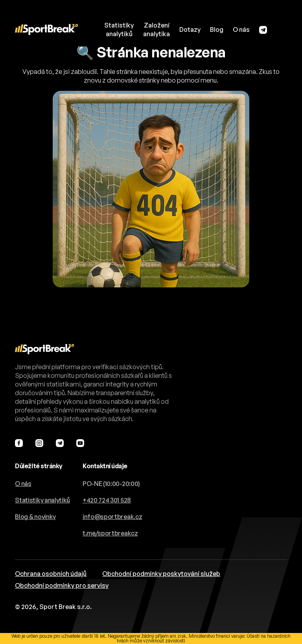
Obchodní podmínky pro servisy (62, 585)
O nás (241, 29)
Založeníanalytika (157, 29)
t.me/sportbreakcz (110, 533)
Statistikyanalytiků (119, 29)
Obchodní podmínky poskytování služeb (161, 574)
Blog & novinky (35, 517)
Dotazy (190, 29)
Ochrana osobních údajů (51, 574)
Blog (217, 29)
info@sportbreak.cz (112, 517)
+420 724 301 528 (107, 500)
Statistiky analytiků (42, 500)
